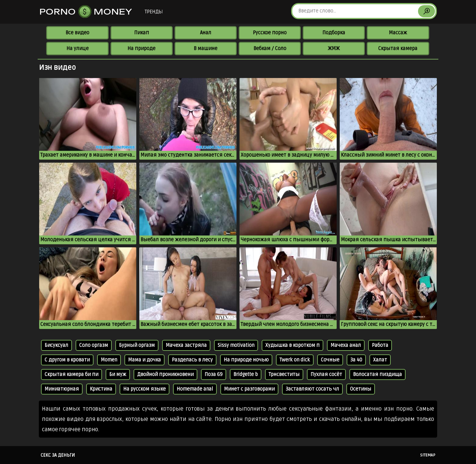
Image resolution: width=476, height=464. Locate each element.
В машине (206, 49)
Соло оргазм (94, 345)
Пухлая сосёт (326, 374)
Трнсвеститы (284, 374)
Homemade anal (195, 389)
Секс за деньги (58, 455)
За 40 (356, 360)
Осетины (361, 389)
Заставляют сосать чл (312, 389)
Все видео (77, 33)
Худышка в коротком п (292, 345)
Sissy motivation (236, 345)
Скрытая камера (398, 49)
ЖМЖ (334, 49)
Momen (109, 360)
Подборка (334, 33)
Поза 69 (214, 374)
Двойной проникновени (165, 374)
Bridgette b (246, 374)
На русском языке (144, 389)
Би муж (118, 374)
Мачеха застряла (186, 345)
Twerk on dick (295, 360)
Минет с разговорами (249, 389)
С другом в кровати (67, 360)
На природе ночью (246, 360)
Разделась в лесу (192, 360)
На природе (141, 49)
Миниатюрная (62, 389)
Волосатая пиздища (377, 374)
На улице (78, 49)
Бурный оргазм (137, 345)
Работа (380, 345)
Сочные (330, 360)
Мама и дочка (144, 360)
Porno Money (86, 12)
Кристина (101, 389)
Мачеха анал (346, 345)
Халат (380, 360)
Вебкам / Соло (270, 49)
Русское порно (270, 33)
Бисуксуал (56, 345)
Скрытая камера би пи (71, 374)
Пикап (142, 33)
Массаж (398, 33)
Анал (206, 33)
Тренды (154, 12)
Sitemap (428, 455)
